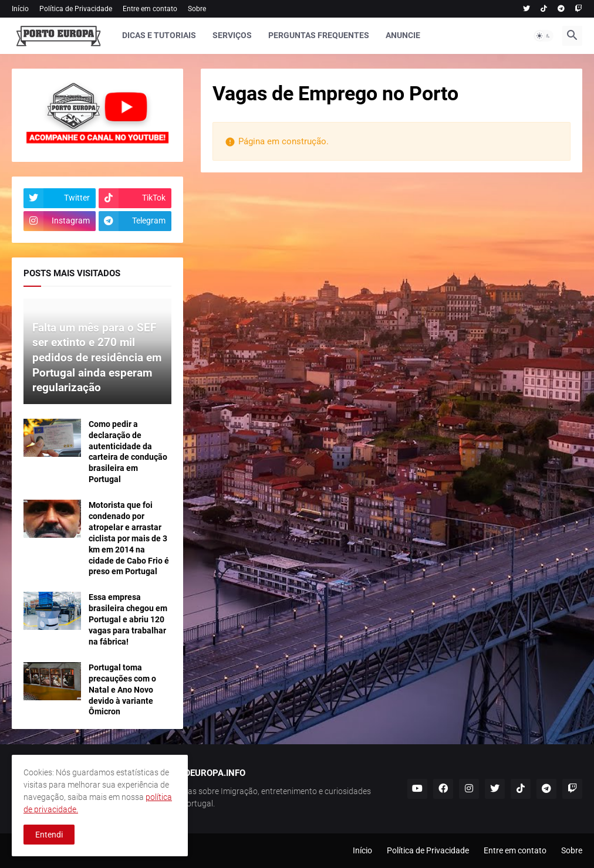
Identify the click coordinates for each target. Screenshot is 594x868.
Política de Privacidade (76, 9)
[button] (544, 36)
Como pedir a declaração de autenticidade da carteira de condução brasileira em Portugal (128, 452)
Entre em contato (150, 9)
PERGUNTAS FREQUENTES (319, 35)
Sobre (197, 9)
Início (20, 9)
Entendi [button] (49, 835)
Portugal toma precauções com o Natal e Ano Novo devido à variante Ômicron (122, 690)
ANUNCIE (403, 35)
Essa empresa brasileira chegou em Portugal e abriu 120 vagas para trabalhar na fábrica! (128, 619)
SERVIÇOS (232, 35)
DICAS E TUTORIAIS (159, 35)
